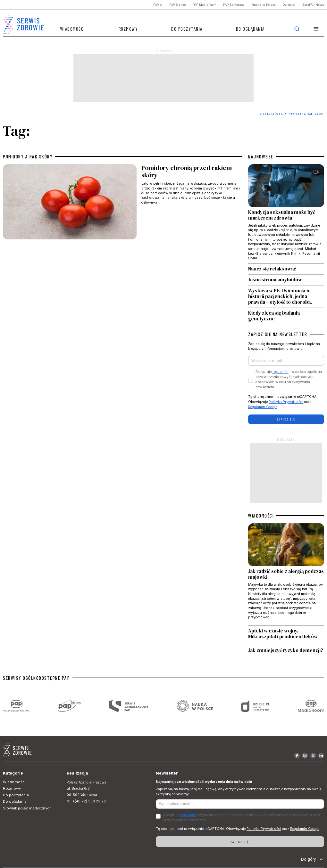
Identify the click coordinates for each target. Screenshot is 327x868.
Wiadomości (73, 29)
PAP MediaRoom (205, 5)
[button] (316, 29)
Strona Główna (271, 114)
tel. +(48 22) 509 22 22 (86, 801)
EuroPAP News (313, 5)
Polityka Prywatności (286, 402)
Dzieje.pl (289, 5)
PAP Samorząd (234, 5)
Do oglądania (250, 29)
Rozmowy (128, 29)
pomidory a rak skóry (28, 157)
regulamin (281, 372)
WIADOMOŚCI (261, 516)
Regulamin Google (263, 407)
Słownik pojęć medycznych (27, 808)
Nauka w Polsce (264, 5)
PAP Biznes (178, 5)
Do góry (313, 859)
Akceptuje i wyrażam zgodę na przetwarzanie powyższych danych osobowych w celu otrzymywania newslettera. (289, 379)
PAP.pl (158, 5)
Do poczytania (187, 29)
